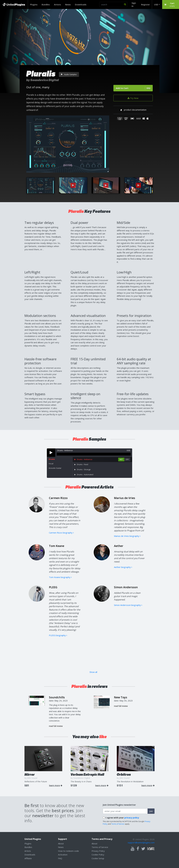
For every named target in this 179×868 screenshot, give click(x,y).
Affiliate (28, 858)
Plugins (34, 4)
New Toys (121, 697)
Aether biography (123, 567)
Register (145, 4)
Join (151, 811)
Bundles (46, 4)
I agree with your (122, 818)
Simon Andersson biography (128, 605)
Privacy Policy (98, 851)
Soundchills (57, 697)
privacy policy (132, 818)
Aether (119, 546)
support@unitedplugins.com (141, 843)
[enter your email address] (125, 811)
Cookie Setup (98, 858)
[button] (171, 4)
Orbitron (124, 774)
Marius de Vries (125, 498)
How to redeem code (68, 851)
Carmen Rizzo (58, 498)
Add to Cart (133, 88)
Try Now (133, 98)
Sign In (134, 5)
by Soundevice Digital (43, 80)
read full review (56, 726)
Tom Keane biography (60, 577)
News (68, 4)
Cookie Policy (98, 855)
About (61, 843)
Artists (57, 4)
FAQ (60, 858)
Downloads (81, 4)
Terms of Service (118, 824)
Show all (93, 672)
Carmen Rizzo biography (61, 533)
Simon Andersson (126, 587)
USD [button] (156, 4)
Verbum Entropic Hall (87, 774)
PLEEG (53, 587)
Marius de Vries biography (127, 536)
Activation (63, 855)
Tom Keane (57, 546)
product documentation (133, 110)
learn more (56, 785)
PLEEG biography (58, 635)
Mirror (30, 774)
